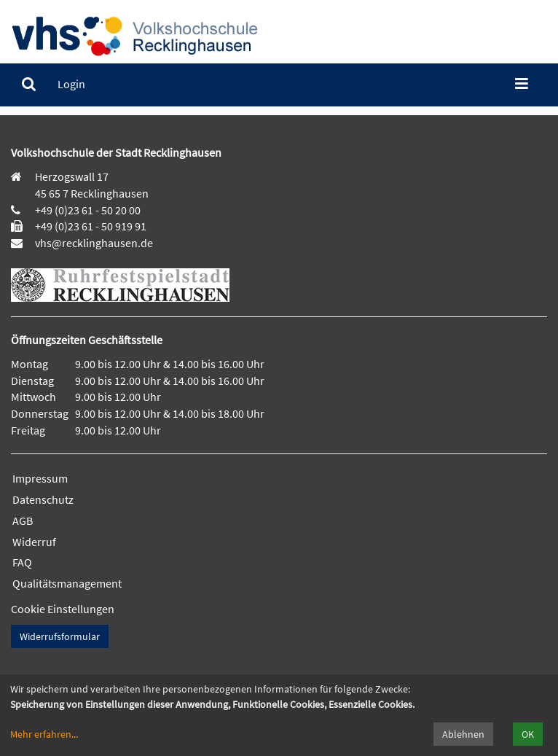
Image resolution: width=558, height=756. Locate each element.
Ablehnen (463, 734)
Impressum (40, 478)
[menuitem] (29, 84)
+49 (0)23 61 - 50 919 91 (91, 226)
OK (528, 734)
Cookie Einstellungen (63, 609)
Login (71, 84)
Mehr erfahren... (44, 734)
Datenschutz (43, 499)
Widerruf (34, 542)
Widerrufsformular (60, 636)
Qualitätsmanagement (67, 583)
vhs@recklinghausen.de (93, 243)
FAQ (22, 562)
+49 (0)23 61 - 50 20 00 (88, 210)
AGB (23, 521)
